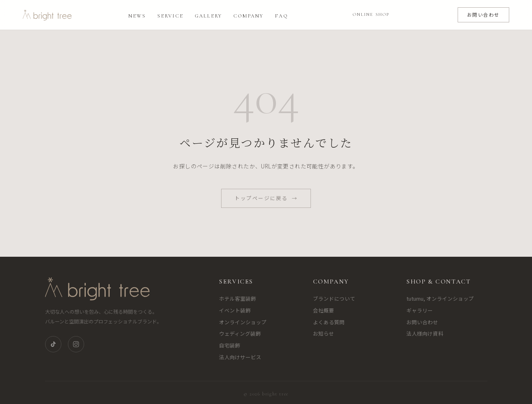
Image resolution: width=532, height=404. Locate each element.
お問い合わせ (483, 15)
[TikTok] (53, 344)
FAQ (281, 16)
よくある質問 (329, 322)
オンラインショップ (243, 322)
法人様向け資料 (425, 333)
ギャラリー (420, 310)
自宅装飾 (230, 345)
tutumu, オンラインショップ (440, 298)
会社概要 (324, 310)
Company (248, 16)
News (137, 16)
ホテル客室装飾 (238, 298)
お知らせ (324, 333)
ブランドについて (334, 298)
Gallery (208, 16)
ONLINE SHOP (371, 14)
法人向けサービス (240, 357)
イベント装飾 (235, 310)
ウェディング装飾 (240, 333)
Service (170, 16)
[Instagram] (76, 344)
